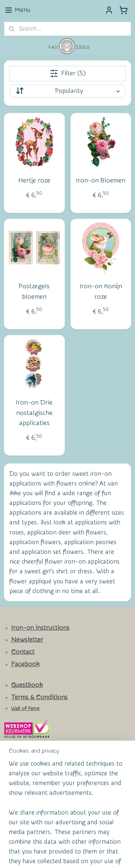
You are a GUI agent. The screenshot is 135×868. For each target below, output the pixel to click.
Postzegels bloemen (34, 291)
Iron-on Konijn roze (101, 291)
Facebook (25, 664)
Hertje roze (34, 180)
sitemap (65, 843)
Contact (23, 652)
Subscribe (22, 781)
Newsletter (27, 640)
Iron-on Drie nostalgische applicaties (34, 413)
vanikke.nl (20, 800)
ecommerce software (104, 843)
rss (79, 843)
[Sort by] (68, 91)
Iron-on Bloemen (101, 180)
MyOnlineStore (78, 855)
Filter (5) (68, 73)
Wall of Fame (25, 709)
